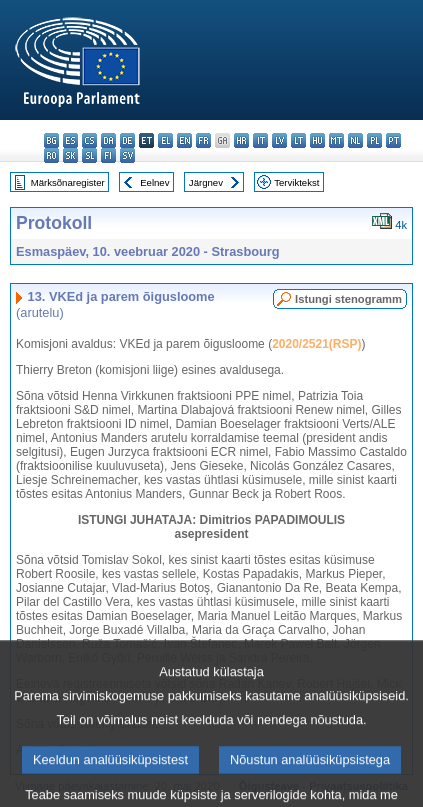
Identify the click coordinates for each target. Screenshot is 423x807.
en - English (184, 140)
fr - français (203, 140)
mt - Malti (336, 140)
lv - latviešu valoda (279, 140)
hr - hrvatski (241, 140)
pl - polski (374, 140)
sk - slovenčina (70, 155)
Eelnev (154, 182)
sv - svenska (127, 155)
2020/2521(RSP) (316, 344)
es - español (70, 140)
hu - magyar (317, 140)
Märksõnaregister (68, 182)
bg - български (51, 140)
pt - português (393, 140)
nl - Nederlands (355, 140)
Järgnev (206, 182)
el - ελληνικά (165, 140)
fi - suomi (108, 155)
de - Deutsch (127, 140)
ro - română (51, 155)
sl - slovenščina (89, 155)
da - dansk (108, 140)
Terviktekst (296, 182)
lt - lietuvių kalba (298, 140)
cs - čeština (89, 140)
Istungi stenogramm (348, 299)
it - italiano (260, 140)
